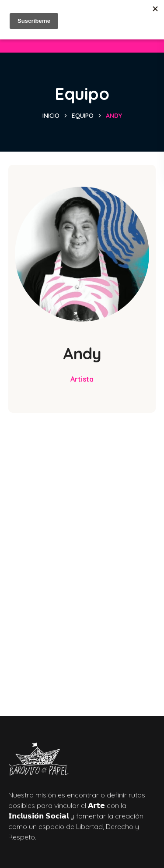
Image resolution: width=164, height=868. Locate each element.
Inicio (51, 116)
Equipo (83, 116)
